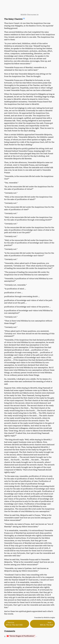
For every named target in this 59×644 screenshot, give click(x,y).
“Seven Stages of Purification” (22, 636)
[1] (24, 19)
